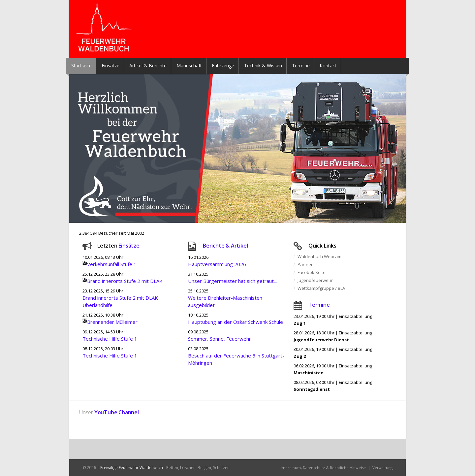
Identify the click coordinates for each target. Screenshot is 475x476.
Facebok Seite (312, 272)
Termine (301, 66)
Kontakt (328, 66)
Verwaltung (382, 468)
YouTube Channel (117, 412)
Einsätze (111, 66)
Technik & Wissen (263, 66)
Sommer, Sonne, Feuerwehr (220, 339)
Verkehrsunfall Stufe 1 (112, 264)
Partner (305, 264)
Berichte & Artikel (225, 246)
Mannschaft (189, 66)
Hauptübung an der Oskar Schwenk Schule (236, 322)
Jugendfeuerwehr (315, 280)
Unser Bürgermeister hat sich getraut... (232, 281)
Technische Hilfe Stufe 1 (110, 339)
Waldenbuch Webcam (319, 256)
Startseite (81, 66)
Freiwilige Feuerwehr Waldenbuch (132, 468)
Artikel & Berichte (148, 66)
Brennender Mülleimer (112, 322)
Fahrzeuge (223, 66)
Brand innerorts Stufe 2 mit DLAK (125, 281)
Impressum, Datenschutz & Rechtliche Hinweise (323, 468)
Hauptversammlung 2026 (217, 264)
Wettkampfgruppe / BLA (321, 288)
